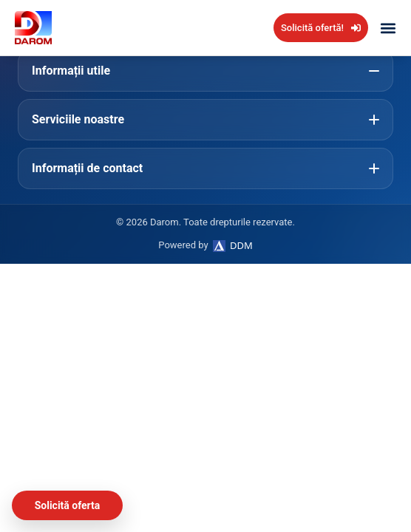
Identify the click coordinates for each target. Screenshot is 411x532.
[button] (388, 28)
